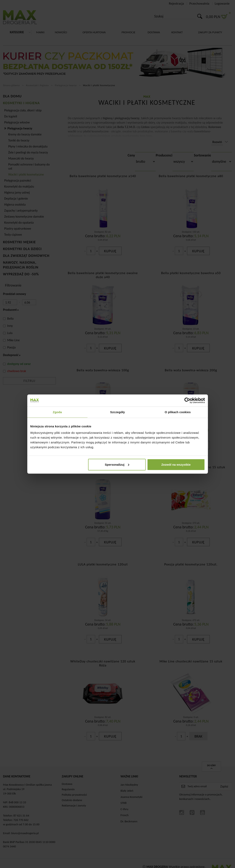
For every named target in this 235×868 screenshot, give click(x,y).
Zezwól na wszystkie (176, 464)
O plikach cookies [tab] (178, 412)
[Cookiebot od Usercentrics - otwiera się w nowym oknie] (187, 401)
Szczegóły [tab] (117, 412)
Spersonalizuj (117, 464)
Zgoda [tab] (57, 412)
